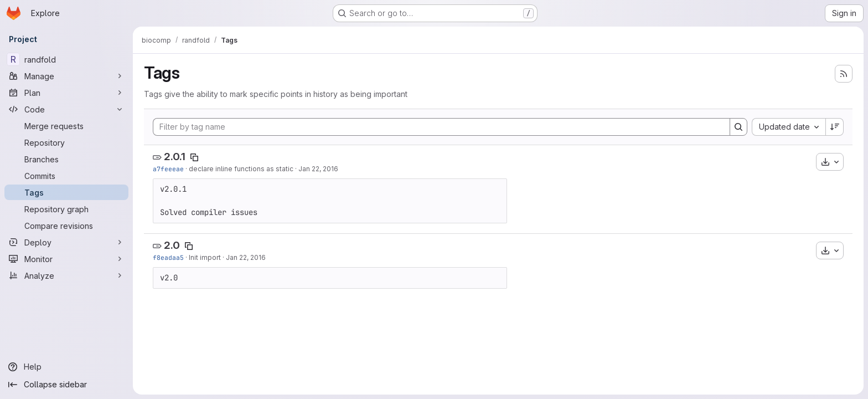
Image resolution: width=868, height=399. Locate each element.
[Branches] (66, 159)
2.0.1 (175, 157)
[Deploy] (66, 242)
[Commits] (66, 176)
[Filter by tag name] (441, 127)
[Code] (66, 109)
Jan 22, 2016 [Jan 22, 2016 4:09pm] (318, 169)
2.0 (172, 245)
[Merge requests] (66, 126)
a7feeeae (168, 169)
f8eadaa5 (168, 257)
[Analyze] (66, 275)
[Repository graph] (66, 209)
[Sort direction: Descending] (835, 127)
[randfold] (66, 59)
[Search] (738, 127)
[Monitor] (66, 259)
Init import (205, 257)
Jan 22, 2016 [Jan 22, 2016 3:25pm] (246, 257)
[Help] (66, 367)
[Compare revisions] (66, 226)
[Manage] (66, 76)
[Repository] (66, 142)
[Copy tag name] (194, 157)
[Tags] (66, 192)
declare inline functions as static (241, 169)
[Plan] (66, 93)
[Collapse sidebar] (66, 385)
